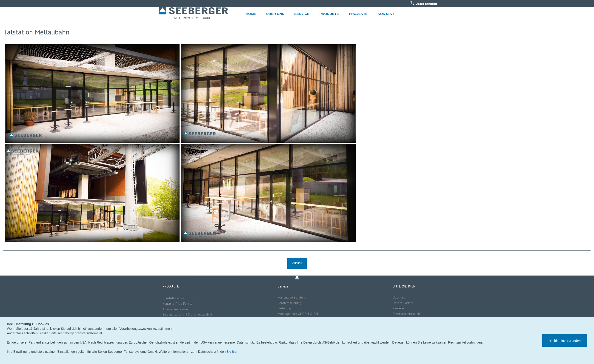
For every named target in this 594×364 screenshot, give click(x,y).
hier (235, 352)
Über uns (399, 297)
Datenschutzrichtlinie (407, 314)
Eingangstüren (172, 314)
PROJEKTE (358, 14)
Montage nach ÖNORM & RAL (298, 314)
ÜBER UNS (275, 14)
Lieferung (285, 308)
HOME (251, 14)
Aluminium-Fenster (176, 309)
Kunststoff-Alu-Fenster (178, 304)
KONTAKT (386, 14)
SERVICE (302, 14)
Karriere (398, 308)
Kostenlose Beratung (292, 297)
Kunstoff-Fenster (174, 298)
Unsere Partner (404, 303)
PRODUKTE (329, 14)
